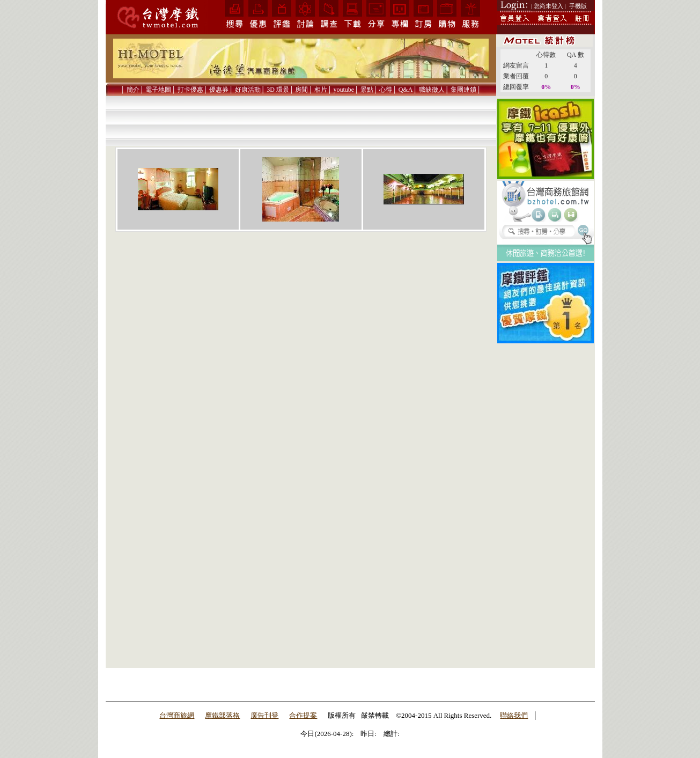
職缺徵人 (432, 90)
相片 (321, 90)
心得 (386, 90)
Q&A (406, 90)
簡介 (133, 90)
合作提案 (303, 715)
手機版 (578, 6)
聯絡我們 (514, 715)
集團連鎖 (463, 90)
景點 (367, 90)
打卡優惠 (190, 90)
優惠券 (219, 90)
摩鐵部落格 (222, 715)
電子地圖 (158, 90)
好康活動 (248, 90)
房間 (301, 90)
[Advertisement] (546, 506)
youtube (344, 90)
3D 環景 (278, 90)
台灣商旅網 (177, 715)
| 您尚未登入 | (548, 6)
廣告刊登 (264, 715)
